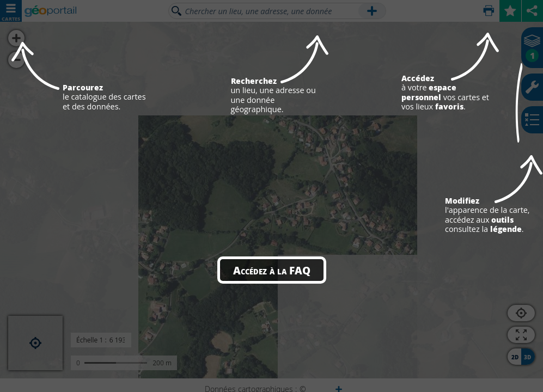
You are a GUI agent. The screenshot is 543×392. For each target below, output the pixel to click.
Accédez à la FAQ (272, 270)
